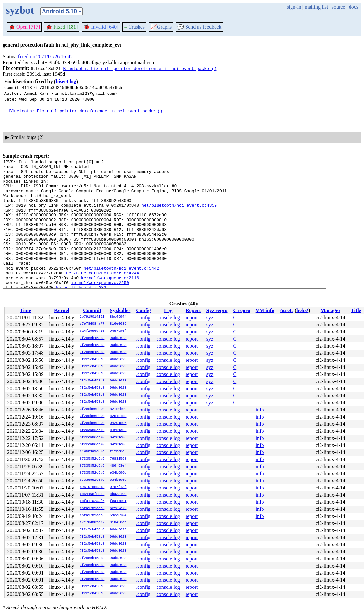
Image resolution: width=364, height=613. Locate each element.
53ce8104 (118, 516)
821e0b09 (118, 409)
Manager (330, 310)
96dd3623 (118, 338)
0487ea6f (118, 331)
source (339, 7)
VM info (265, 310)
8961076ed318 (92, 487)
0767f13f (118, 487)
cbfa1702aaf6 (92, 501)
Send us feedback (199, 27)
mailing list (316, 7)
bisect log (66, 81)
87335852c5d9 (92, 459)
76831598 (118, 459)
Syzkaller (120, 310)
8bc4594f (118, 317)
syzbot (20, 10)
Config (143, 310)
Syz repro (217, 310)
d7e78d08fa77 (92, 324)
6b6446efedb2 (92, 494)
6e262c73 (118, 509)
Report (193, 310)
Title (356, 310)
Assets (287, 310)
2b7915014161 (92, 317)
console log (168, 317)
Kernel (62, 310)
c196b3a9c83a (92, 452)
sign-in (294, 7)
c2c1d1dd (118, 416)
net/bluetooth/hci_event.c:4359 (179, 215)
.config (143, 317)
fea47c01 (118, 501)
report (192, 317)
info (260, 410)
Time (25, 310)
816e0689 (118, 324)
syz (210, 317)
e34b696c (118, 473)
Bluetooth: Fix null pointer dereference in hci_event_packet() (140, 68)
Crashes (134, 27)
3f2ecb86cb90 (92, 409)
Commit (92, 310)
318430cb (118, 523)
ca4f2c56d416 (92, 331)
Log (168, 310)
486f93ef (118, 466)
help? (302, 310)
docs (354, 7)
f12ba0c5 (118, 452)
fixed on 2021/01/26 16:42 (45, 57)
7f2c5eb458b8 (92, 338)
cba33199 (118, 494)
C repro (241, 310)
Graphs (161, 27)
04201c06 (118, 423)
